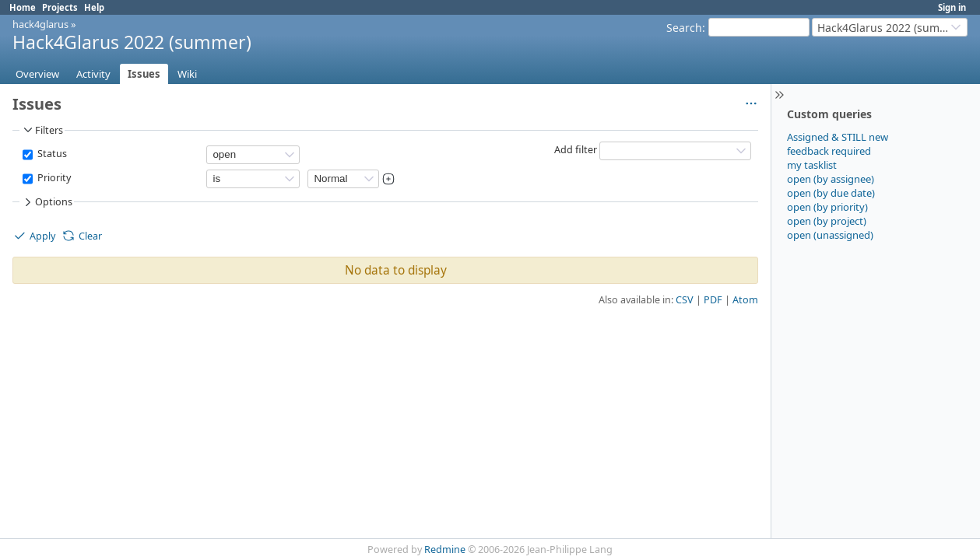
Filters (42, 130)
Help (94, 7)
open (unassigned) (830, 235)
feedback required (829, 151)
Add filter (576, 150)
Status (51, 154)
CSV (685, 300)
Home (23, 7)
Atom (745, 300)
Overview (37, 74)
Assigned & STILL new (838, 137)
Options (47, 202)
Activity (93, 74)
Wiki (187, 74)
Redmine (445, 549)
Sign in (952, 7)
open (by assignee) (831, 179)
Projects (60, 7)
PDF (713, 300)
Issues (144, 74)
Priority (53, 178)
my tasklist (812, 165)
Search (684, 28)
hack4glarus (40, 24)
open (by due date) (831, 193)
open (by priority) (827, 207)
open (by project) (827, 221)
